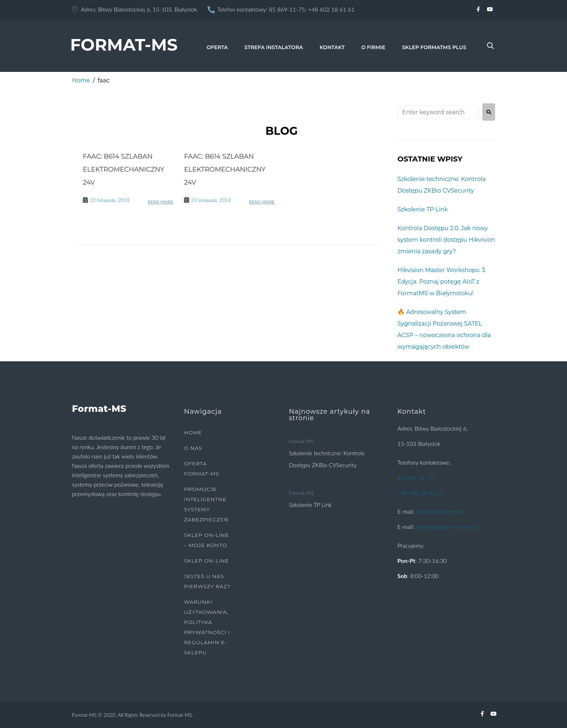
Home (81, 80)
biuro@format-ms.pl (440, 511)
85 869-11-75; (288, 9)
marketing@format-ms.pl (446, 527)
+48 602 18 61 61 (331, 9)
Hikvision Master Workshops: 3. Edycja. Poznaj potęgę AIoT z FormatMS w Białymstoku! (442, 282)
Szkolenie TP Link (423, 209)
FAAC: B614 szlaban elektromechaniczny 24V (123, 169)
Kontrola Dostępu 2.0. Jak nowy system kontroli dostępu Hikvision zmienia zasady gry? (446, 240)
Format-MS (301, 441)
